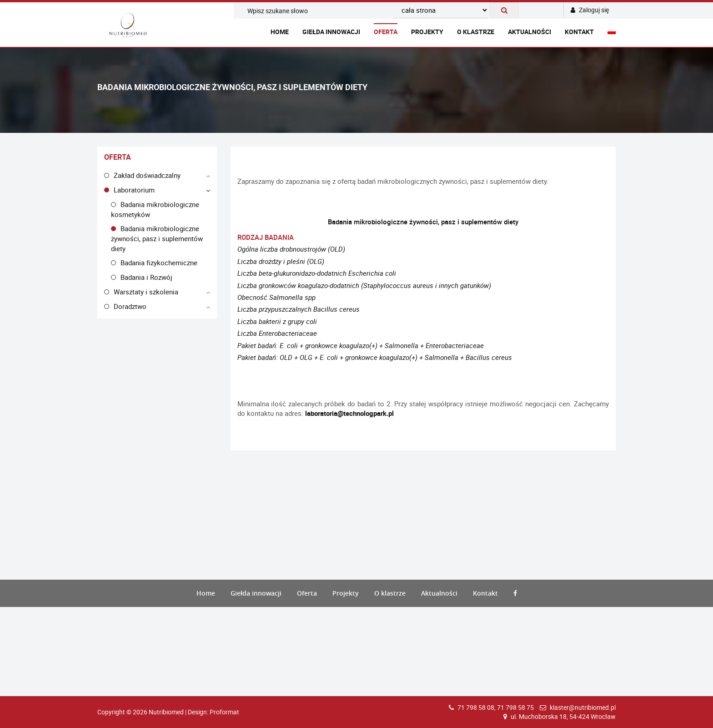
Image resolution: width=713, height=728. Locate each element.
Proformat (224, 712)
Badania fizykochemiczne (159, 263)
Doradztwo (130, 306)
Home (280, 32)
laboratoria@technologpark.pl (349, 413)
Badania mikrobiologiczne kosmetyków (155, 209)
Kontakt (579, 32)
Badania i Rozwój (146, 277)
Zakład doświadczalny (147, 175)
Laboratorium (134, 190)
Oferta (386, 32)
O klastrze (476, 32)
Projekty (427, 32)
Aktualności (530, 32)
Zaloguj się (590, 10)
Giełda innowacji (331, 32)
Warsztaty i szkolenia (146, 292)
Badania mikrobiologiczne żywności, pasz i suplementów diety (157, 238)
